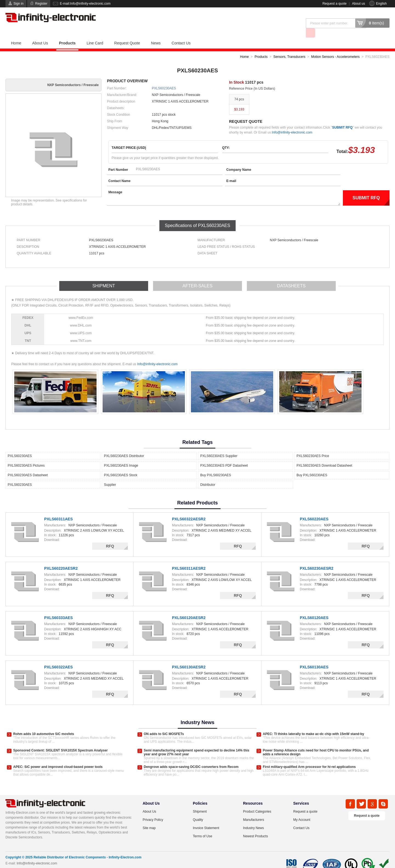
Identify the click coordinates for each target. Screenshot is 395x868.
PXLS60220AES (314, 509)
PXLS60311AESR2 (189, 558)
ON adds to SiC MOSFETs (164, 724)
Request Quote (127, 33)
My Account (302, 810)
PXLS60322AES (58, 657)
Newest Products (256, 826)
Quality (198, 810)
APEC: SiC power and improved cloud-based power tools (58, 757)
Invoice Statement (206, 818)
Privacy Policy (153, 810)
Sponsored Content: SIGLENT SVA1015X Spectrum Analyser (60, 741)
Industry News (253, 818)
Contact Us (181, 33)
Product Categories (257, 802)
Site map (149, 818)
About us (358, 4)
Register (41, 4)
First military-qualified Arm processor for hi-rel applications (309, 757)
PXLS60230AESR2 (317, 558)
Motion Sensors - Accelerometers (335, 47)
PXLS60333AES (58, 608)
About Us (40, 33)
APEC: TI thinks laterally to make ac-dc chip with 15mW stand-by (313, 724)
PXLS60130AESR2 (189, 657)
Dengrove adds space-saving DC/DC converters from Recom (191, 757)
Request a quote (334, 4)
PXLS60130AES (314, 657)
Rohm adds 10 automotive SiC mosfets (44, 724)
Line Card (95, 33)
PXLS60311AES (58, 509)
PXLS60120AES (314, 608)
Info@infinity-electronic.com (292, 123)
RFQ (110, 536)
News (156, 33)
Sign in (19, 4)
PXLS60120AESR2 (189, 608)
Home (16, 33)
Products (67, 33)
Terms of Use (203, 826)
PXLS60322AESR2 (189, 509)
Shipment (200, 802)
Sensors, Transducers (289, 47)
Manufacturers (254, 810)
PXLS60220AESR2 (61, 558)
